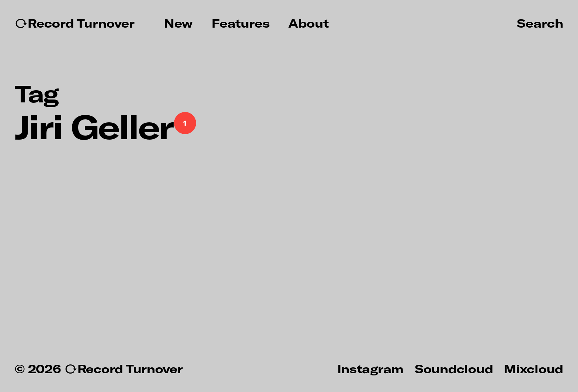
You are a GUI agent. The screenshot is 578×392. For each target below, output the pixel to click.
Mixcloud (534, 368)
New (178, 23)
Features (241, 23)
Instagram (370, 368)
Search (540, 23)
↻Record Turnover (75, 23)
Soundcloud (454, 368)
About (309, 23)
